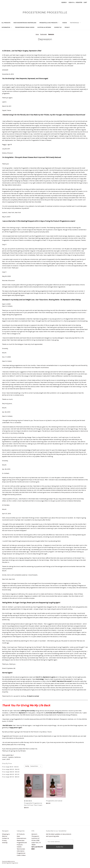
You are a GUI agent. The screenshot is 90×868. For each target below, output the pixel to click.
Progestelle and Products (49, 23)
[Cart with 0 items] (85, 2)
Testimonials (75, 23)
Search (64, 2)
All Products (6, 23)
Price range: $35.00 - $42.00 (11, 769)
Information (7, 27)
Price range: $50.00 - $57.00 (11, 774)
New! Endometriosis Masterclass (25, 23)
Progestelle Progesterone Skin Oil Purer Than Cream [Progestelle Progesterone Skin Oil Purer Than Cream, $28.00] (33, 804)
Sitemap (5, 843)
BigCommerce (11, 861)
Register (79, 2)
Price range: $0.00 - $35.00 (10, 767)
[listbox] (36, 766)
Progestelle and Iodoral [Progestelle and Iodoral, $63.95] (54, 801)
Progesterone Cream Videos (25, 27)
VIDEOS (65, 23)
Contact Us (58, 27)
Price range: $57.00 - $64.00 (11, 777)
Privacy (67, 27)
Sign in (71, 2)
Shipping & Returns (44, 27)
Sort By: (27, 766)
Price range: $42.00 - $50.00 (11, 772)
